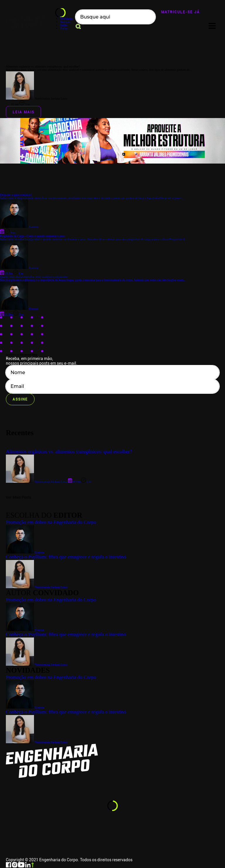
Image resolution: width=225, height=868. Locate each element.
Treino (64, 28)
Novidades (66, 19)
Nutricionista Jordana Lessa (37, 742)
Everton (25, 708)
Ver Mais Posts (19, 497)
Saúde (64, 25)
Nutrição (65, 22)
